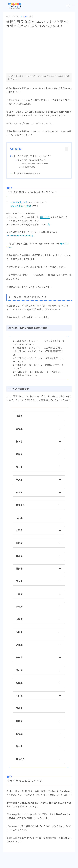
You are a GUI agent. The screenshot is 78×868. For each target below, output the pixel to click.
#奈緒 (28, 206)
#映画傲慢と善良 (20, 202)
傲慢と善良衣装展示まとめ (28, 173)
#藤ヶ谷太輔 (17, 206)
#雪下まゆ (45, 217)
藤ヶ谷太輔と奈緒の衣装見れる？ (32, 160)
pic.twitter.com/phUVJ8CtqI (20, 236)
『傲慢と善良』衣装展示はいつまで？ (33, 156)
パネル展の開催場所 (27, 167)
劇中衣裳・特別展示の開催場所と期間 (34, 164)
